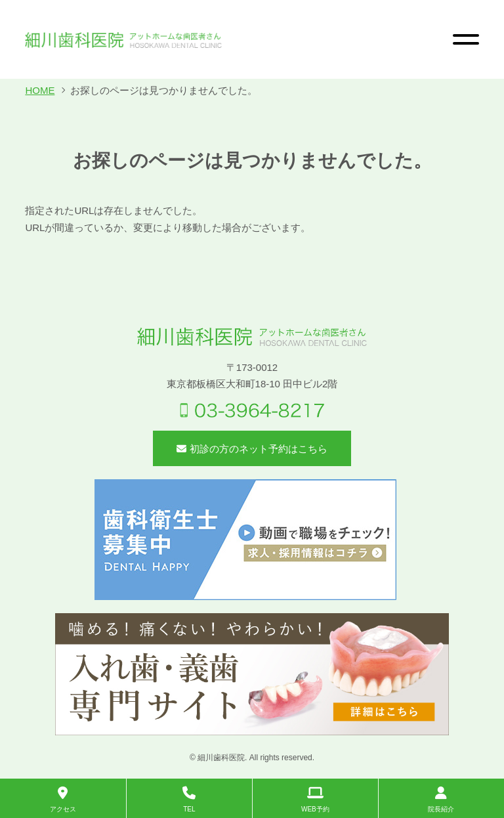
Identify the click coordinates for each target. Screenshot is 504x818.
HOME (40, 90)
